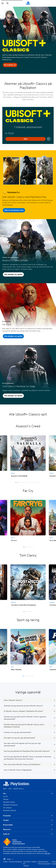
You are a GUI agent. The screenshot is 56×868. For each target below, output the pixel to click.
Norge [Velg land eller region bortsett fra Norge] (8, 859)
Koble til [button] (28, 834)
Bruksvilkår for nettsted (27, 864)
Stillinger (6, 799)
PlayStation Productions (10, 805)
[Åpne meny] (3, 3)
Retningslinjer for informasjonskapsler (44, 863)
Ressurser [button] (28, 829)
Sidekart (34, 862)
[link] (28, 457)
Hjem (5, 789)
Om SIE (5, 796)
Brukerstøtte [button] (28, 825)
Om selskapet (7, 808)
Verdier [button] (28, 820)
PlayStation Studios (9, 802)
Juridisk (5, 862)
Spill (10, 789)
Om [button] (28, 794)
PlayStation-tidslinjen (10, 810)
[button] (10, 65)
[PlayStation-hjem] (28, 3)
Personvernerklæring (16, 862)
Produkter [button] (28, 816)
